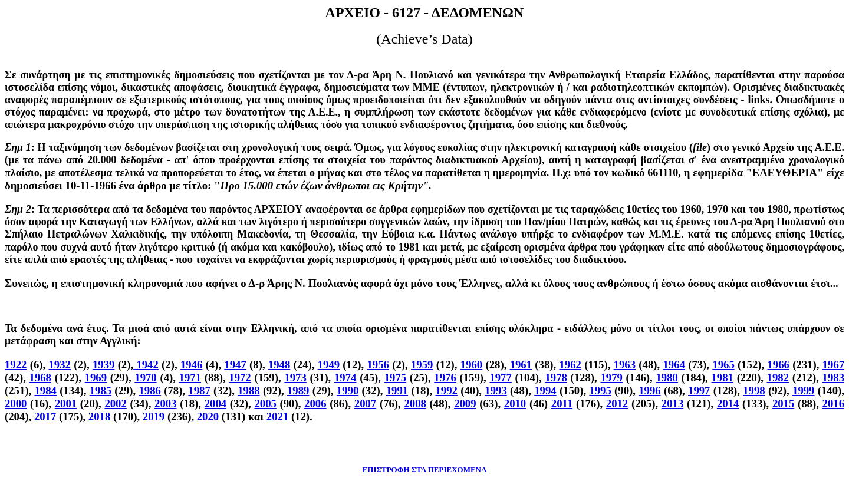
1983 (833, 378)
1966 (779, 365)
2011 (562, 403)
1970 (145, 378)
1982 (778, 378)
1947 (235, 365)
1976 (445, 378)
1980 (667, 378)
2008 (415, 403)
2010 (515, 403)
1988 (249, 391)
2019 (154, 416)
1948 (279, 365)
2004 (215, 403)
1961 (521, 365)
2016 (833, 403)
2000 (16, 403)
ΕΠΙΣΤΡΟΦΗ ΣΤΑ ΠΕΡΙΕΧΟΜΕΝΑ (425, 470)
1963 (625, 365)
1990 (348, 391)
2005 (265, 403)
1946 (191, 365)
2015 (783, 403)
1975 (395, 378)
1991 (397, 391)
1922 (16, 365)
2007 (365, 403)
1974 (345, 378)
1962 (570, 365)
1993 (496, 391)
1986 (150, 391)
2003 (165, 403)
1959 (422, 365)
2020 (208, 416)
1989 (298, 391)
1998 (754, 391)
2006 (315, 403)
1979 (611, 378)
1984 (45, 391)
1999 (803, 391)
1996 (649, 391)
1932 (59, 365)
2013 (672, 403)
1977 (500, 378)
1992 (447, 391)
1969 (96, 378)
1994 (545, 391)
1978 (556, 378)
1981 (723, 378)
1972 (240, 378)
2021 (277, 416)
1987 (199, 391)
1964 (674, 365)
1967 (833, 365)
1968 (40, 378)
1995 (600, 391)
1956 (378, 365)
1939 (103, 365)
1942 (146, 365)
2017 (45, 416)
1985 (101, 391)
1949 (329, 365)
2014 (728, 403)
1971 (190, 378)
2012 (617, 403)
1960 (471, 365)
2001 (66, 403)
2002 (115, 403)
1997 (699, 391)
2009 (465, 403)
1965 (723, 365)
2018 (99, 416)
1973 (295, 378)
